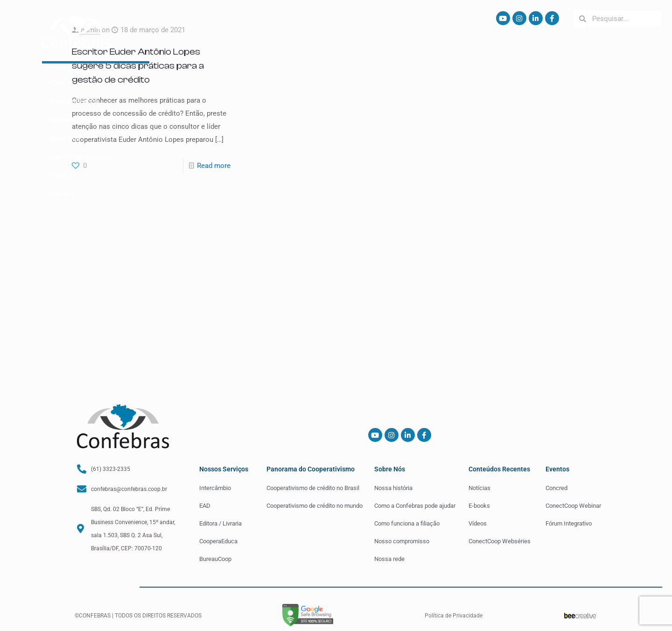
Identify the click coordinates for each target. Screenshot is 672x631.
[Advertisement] (336, 274)
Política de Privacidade (454, 616)
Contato (61, 195)
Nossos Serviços (73, 102)
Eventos (61, 176)
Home (57, 83)
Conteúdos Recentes (80, 158)
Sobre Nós (64, 139)
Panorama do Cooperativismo (93, 120)
